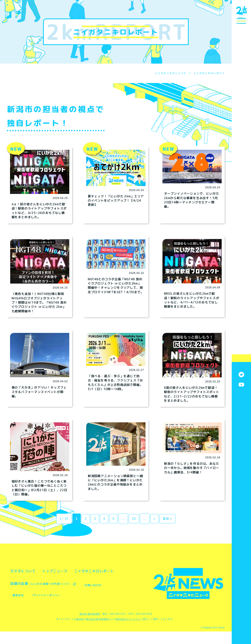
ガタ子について (29, 571)
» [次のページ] (155, 519)
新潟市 (80, 632)
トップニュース (72, 571)
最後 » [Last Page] (167, 519)
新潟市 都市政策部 (90, 626)
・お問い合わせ (25, 608)
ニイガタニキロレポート (37, 583)
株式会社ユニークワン (128, 632)
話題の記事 (49, 596)
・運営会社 (56, 608)
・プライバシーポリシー (95, 608)
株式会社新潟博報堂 (97, 632)
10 (134, 519)
